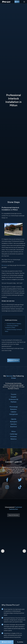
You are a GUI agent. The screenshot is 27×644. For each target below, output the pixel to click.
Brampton (14, 409)
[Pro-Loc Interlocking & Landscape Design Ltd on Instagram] (7, 488)
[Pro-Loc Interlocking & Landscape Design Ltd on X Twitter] (20, 481)
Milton (14, 431)
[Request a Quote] (7, 642)
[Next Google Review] (24, 538)
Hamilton (13, 424)
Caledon (13, 412)
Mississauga (14, 407)
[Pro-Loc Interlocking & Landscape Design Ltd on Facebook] (7, 481)
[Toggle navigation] (24, 2)
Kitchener (13, 436)
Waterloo (14, 439)
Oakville (14, 419)
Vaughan (13, 397)
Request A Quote (14, 360)
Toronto (14, 394)
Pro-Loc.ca (4, 265)
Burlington (14, 422)
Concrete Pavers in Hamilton (14, 324)
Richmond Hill (13, 399)
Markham (14, 402)
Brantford (13, 427)
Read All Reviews (13, 515)
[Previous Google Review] (3, 538)
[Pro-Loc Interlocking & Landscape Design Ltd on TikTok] (20, 488)
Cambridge (14, 434)
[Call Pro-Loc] (20, 642)
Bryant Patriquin (13, 530)
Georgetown (13, 414)
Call (17, 2)
